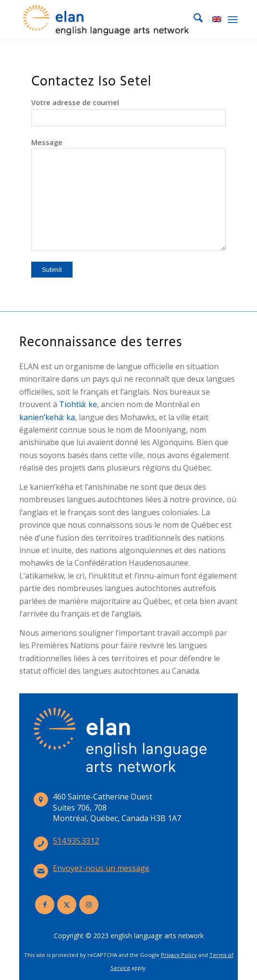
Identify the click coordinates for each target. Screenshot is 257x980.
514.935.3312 (76, 841)
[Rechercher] (193, 19)
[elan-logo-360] (107, 19)
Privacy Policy (179, 955)
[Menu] (233, 19)
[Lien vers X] (67, 905)
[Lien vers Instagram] (89, 905)
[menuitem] (193, 19)
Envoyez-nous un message (101, 868)
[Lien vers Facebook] (45, 905)
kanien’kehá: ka (47, 417)
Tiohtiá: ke (78, 404)
